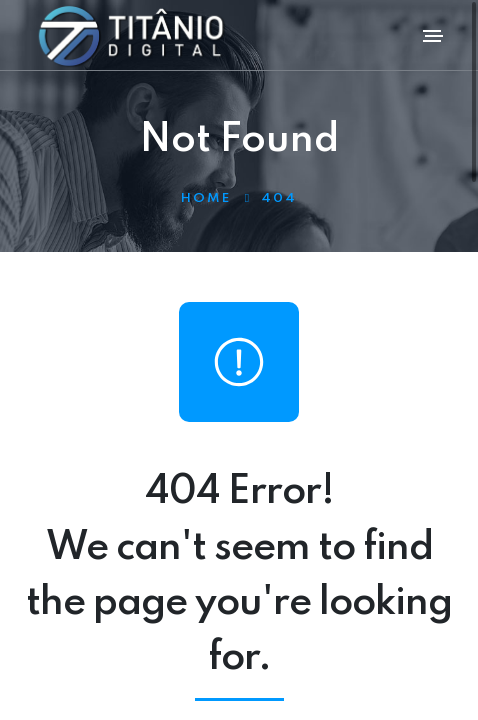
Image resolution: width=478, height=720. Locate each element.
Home (206, 198)
